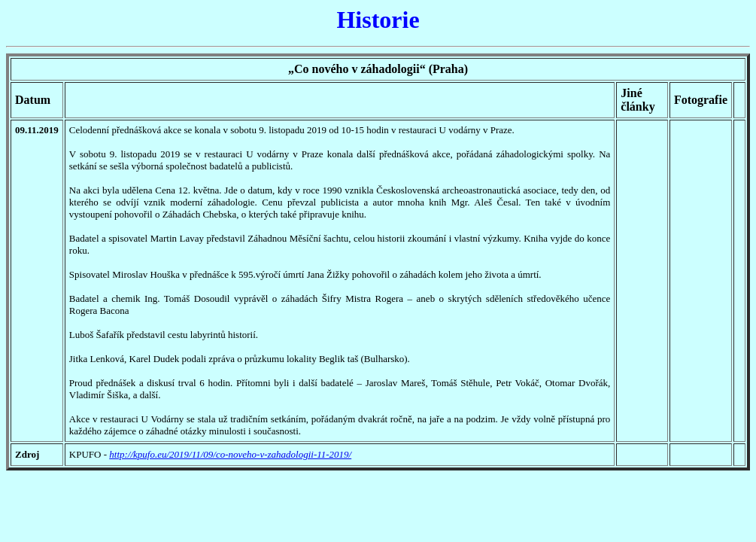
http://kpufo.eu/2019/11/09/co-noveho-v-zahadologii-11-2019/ (230, 454)
